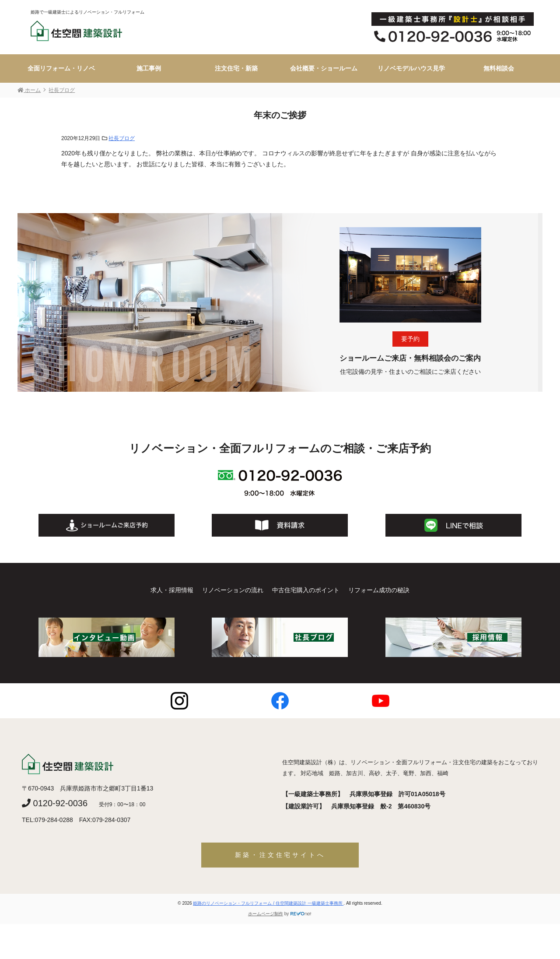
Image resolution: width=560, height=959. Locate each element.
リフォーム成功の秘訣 (379, 590)
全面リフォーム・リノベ (61, 68)
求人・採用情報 (172, 590)
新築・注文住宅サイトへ (280, 855)
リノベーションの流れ (233, 590)
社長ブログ (122, 138)
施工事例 (149, 68)
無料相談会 (499, 68)
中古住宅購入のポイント (306, 590)
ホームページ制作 (266, 914)
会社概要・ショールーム (324, 68)
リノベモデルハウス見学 (411, 68)
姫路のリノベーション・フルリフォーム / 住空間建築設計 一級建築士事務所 (268, 903)
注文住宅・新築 (236, 68)
